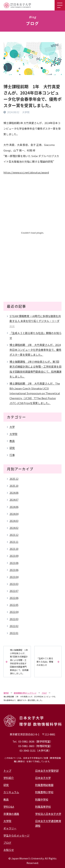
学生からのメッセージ (16, 835)
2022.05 (14, 605)
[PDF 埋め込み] (32, 233)
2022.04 (14, 612)
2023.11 (14, 542)
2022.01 (14, 633)
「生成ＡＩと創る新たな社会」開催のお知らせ (36, 335)
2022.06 (14, 598)
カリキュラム (11, 792)
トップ (7, 771)
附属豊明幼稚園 (44, 785)
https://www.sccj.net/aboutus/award (26, 172)
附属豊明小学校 (44, 792)
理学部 (6, 693)
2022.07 (14, 591)
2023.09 (14, 556)
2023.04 (14, 577)
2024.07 (14, 500)
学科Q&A (9, 807)
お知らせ (9, 850)
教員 (12, 441)
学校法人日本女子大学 (48, 814)
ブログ (44, 693)
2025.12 (14, 479)
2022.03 (14, 619)
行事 (12, 455)
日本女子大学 (43, 778)
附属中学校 (42, 799)
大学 (12, 427)
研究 (12, 448)
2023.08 (14, 563)
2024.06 (14, 507)
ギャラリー (10, 828)
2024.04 (14, 514)
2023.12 (14, 535)
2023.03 (14, 584)
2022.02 (14, 626)
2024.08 (14, 493)
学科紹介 (9, 778)
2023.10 (14, 549)
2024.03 (14, 521)
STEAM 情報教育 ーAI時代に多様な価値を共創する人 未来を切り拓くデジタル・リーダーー (35, 321)
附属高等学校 (43, 807)
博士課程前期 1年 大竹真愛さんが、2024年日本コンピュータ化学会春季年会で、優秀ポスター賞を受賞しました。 (35, 350)
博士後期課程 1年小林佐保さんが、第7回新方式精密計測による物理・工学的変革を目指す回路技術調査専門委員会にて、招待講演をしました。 (36, 369)
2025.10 (14, 486)
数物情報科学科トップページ (25, 693)
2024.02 (14, 528)
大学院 (13, 434)
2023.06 (14, 570)
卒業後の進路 (11, 814)
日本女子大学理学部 (47, 771)
